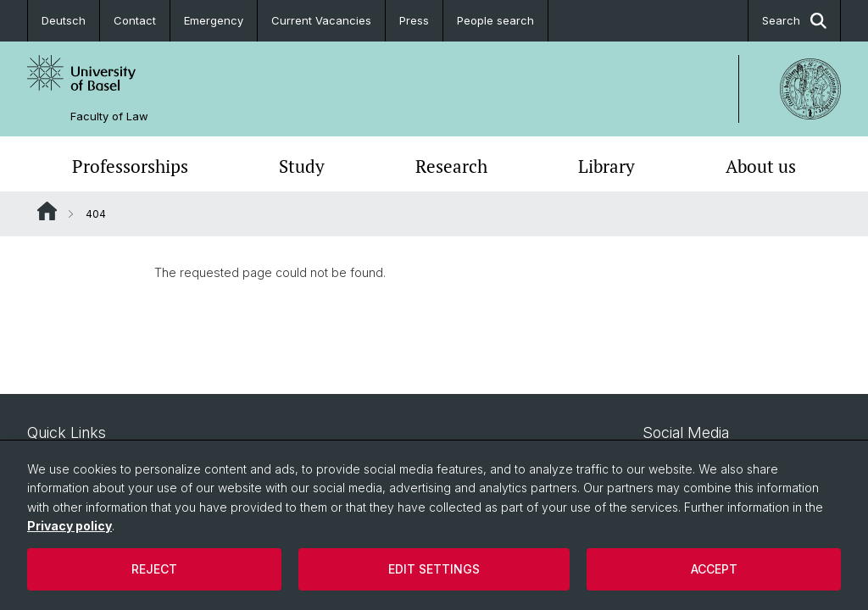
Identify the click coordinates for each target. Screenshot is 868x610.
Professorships (130, 166)
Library (606, 166)
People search (495, 20)
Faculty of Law (109, 116)
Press (414, 20)
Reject (154, 569)
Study (302, 166)
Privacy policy (70, 526)
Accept (714, 569)
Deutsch (64, 20)
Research (451, 166)
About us (761, 166)
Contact (135, 20)
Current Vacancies (321, 20)
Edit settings (434, 569)
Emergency (214, 20)
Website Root (47, 211)
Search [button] (794, 21)
